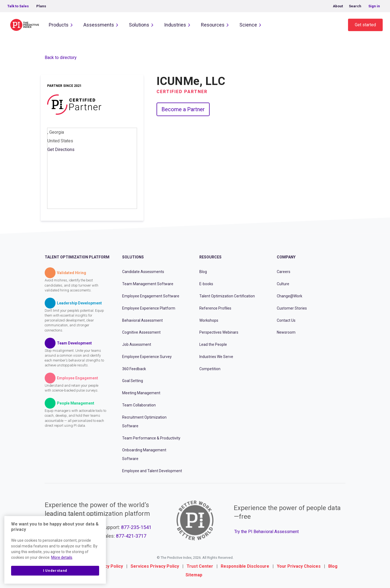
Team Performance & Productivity (151, 438)
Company (286, 257)
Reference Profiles (215, 308)
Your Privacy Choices (299, 566)
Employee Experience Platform (149, 308)
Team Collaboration (139, 405)
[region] (55, 550)
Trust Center (200, 566)
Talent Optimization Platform (77, 257)
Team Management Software (148, 284)
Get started (365, 25)
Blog (203, 272)
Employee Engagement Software (151, 296)
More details (62, 557)
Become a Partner (183, 109)
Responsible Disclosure (245, 566)
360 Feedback (134, 369)
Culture (283, 284)
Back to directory (61, 58)
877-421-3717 (131, 536)
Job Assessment (137, 344)
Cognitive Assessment (141, 332)
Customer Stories (292, 308)
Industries (175, 25)
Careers (284, 272)
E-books (206, 284)
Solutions (139, 25)
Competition (210, 369)
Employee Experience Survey (147, 357)
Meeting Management (141, 393)
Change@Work (290, 296)
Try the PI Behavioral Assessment (266, 532)
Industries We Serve (216, 357)
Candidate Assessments (143, 272)
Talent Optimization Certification (227, 296)
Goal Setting (133, 381)
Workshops (209, 320)
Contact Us (286, 320)
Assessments (99, 25)
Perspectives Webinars (219, 332)
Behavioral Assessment (142, 320)
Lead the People (213, 344)
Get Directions (61, 150)
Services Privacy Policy (155, 566)
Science (248, 25)
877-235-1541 (136, 527)
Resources (213, 25)
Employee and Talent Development (152, 471)
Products (59, 25)
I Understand (55, 571)
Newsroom (286, 332)
